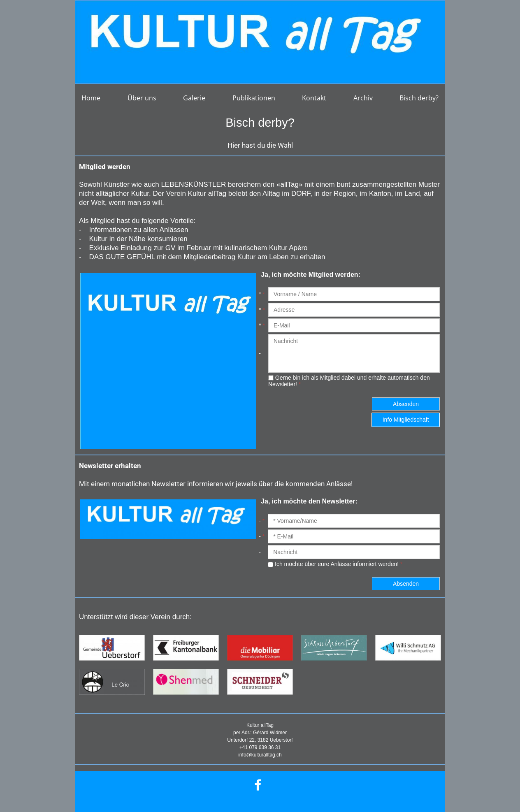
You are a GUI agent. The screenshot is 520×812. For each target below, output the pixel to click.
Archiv (363, 98)
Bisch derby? (419, 98)
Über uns (142, 98)
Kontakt (314, 98)
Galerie (194, 98)
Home (91, 98)
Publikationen (254, 98)
